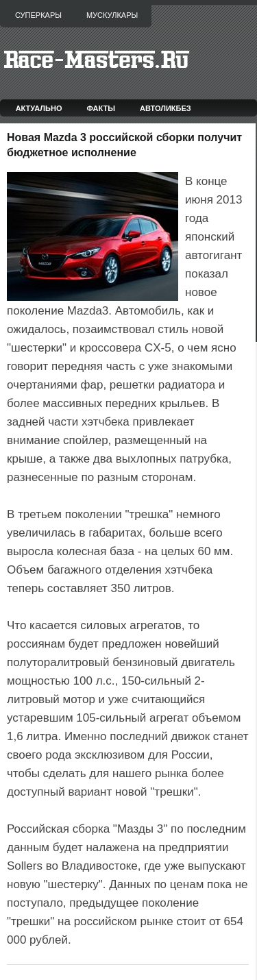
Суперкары (38, 15)
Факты (101, 108)
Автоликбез (166, 108)
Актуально (39, 108)
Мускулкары (112, 15)
